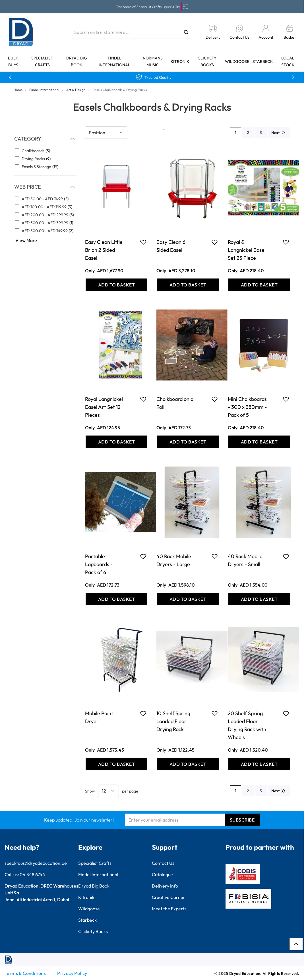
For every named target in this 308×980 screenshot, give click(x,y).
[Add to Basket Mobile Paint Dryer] (116, 764)
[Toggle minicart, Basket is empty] (290, 32)
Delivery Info (165, 886)
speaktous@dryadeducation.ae (36, 863)
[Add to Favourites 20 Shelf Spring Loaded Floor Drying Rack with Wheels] (286, 713)
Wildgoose (237, 61)
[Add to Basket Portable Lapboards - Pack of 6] (116, 599)
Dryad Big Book (94, 886)
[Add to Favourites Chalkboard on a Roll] (215, 399)
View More (26, 240)
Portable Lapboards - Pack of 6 (99, 564)
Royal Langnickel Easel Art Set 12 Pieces (104, 407)
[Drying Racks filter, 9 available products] (45, 159)
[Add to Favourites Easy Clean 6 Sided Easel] (215, 242)
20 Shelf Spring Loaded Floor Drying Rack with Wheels (247, 725)
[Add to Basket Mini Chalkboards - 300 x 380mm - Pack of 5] (259, 442)
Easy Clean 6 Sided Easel (171, 246)
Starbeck (263, 61)
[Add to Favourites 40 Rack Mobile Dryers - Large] (215, 556)
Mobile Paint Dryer (99, 717)
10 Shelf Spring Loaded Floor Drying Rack (173, 721)
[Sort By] (106, 133)
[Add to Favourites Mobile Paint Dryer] (143, 713)
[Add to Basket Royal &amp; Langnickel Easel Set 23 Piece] (259, 285)
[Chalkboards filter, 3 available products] (45, 151)
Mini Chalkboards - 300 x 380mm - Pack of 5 (247, 407)
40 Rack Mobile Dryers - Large (174, 560)
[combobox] (132, 32)
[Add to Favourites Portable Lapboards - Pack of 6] (143, 556)
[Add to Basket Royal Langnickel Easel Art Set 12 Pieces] (116, 442)
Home (18, 90)
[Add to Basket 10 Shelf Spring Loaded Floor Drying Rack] (188, 764)
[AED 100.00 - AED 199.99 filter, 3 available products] (45, 207)
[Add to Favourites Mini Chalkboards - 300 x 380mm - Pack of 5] (286, 399)
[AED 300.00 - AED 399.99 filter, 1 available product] (45, 223)
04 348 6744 (32, 874)
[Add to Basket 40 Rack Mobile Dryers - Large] (188, 599)
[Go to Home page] (21, 32)
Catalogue (162, 874)
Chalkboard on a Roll (175, 403)
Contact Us (163, 863)
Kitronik (180, 61)
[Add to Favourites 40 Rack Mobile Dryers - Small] (286, 556)
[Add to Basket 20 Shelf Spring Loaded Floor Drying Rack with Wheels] (259, 764)
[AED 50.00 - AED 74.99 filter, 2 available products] (45, 199)
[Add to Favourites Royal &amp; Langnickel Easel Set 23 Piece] (286, 242)
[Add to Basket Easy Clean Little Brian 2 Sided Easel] (116, 285)
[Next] (279, 133)
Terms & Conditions (25, 973)
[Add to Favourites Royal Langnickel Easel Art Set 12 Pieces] (143, 399)
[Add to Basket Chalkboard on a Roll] (188, 442)
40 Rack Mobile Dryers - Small (245, 560)
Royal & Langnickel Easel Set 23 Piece (247, 250)
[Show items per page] (108, 791)
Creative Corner (169, 897)
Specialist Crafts (95, 863)
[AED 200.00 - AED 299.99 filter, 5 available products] (45, 215)
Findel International (44, 90)
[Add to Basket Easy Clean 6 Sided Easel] (188, 285)
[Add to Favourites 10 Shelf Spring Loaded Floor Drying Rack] (215, 713)
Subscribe (242, 820)
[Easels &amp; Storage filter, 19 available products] (45, 167)
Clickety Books (93, 931)
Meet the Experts (169, 909)
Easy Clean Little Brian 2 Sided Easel (104, 250)
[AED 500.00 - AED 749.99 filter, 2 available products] (45, 231)
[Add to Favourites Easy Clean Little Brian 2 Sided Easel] (143, 242)
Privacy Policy (72, 973)
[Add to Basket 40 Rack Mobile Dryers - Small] (259, 599)
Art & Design (76, 90)
